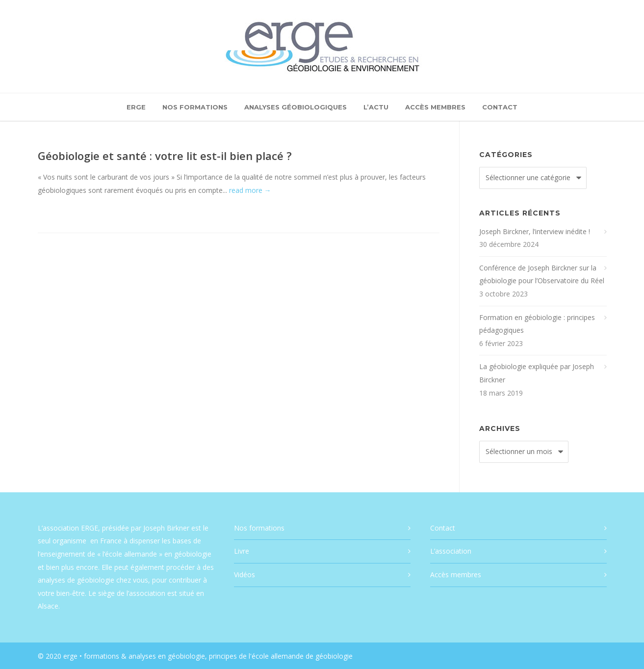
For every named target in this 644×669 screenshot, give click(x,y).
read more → (250, 190)
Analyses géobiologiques (296, 107)
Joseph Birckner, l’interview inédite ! (535, 231)
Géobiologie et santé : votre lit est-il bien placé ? (165, 156)
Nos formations (195, 107)
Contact (500, 107)
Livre (242, 551)
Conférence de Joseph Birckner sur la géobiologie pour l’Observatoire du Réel (542, 274)
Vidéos (245, 575)
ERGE (136, 107)
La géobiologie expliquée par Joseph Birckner (537, 373)
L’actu (376, 107)
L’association (451, 551)
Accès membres (435, 107)
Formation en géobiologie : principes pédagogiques (537, 324)
